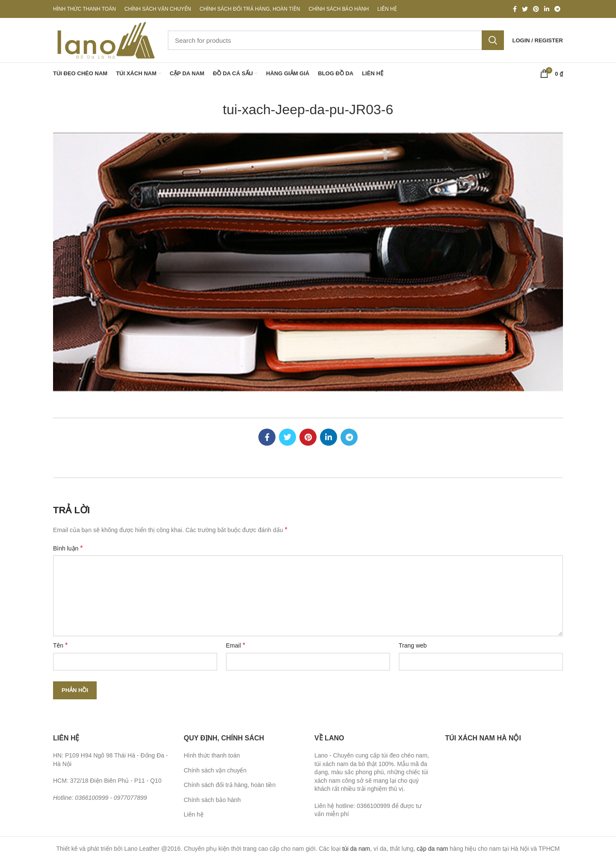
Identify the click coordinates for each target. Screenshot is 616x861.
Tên (60, 645)
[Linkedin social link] (547, 9)
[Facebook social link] (515, 9)
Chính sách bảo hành (212, 800)
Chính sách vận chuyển (215, 770)
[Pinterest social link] (536, 9)
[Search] (336, 40)
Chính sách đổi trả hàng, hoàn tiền (230, 785)
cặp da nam (432, 849)
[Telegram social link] (557, 9)
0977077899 (130, 798)
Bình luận (68, 548)
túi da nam (356, 849)
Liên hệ (194, 814)
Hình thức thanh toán (212, 755)
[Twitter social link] (525, 9)
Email (235, 645)
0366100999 (92, 798)
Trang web (413, 645)
